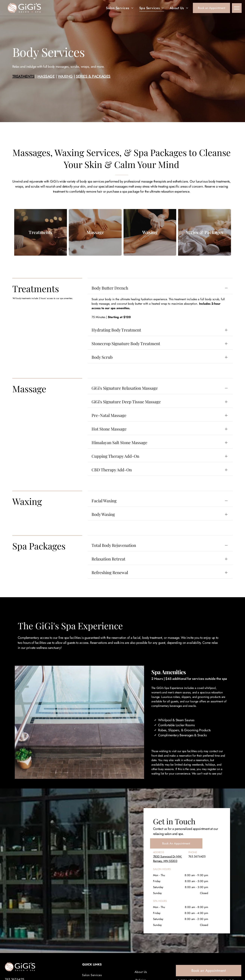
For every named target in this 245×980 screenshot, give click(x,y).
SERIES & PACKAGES (93, 85)
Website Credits (216, 960)
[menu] (237, 8)
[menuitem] (120, 8)
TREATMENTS (23, 85)
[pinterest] (223, 942)
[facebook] (209, 942)
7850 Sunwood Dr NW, (168, 828)
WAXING (65, 85)
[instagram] (216, 942)
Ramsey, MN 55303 (165, 833)
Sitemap (233, 960)
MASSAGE (46, 85)
